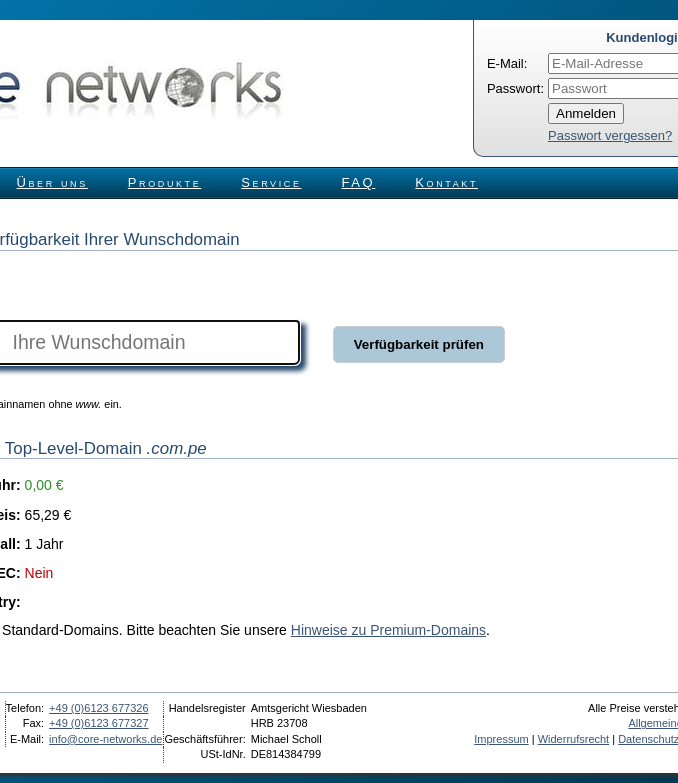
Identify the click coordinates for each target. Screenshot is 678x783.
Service (271, 182)
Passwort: (515, 88)
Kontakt (446, 182)
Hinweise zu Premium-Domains (388, 630)
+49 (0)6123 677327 (98, 723)
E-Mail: (507, 63)
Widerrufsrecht (574, 739)
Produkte (164, 182)
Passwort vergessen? (610, 135)
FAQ (359, 182)
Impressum (501, 739)
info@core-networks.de (105, 739)
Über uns (52, 182)
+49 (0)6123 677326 (98, 708)
